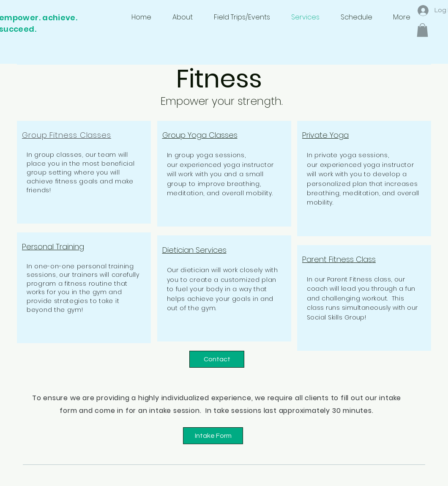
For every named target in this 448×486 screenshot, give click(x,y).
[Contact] (217, 359)
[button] (422, 30)
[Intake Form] (213, 436)
